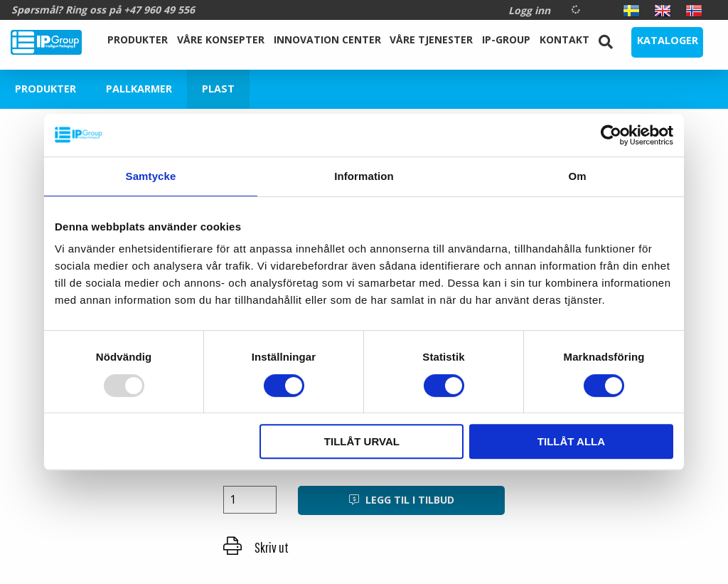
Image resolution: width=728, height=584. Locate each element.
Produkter (138, 39)
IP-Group (506, 39)
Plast (218, 89)
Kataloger (668, 40)
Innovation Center (327, 39)
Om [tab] (577, 176)
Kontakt (564, 39)
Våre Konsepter (221, 39)
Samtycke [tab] (151, 176)
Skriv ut (256, 547)
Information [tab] (364, 176)
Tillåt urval (362, 441)
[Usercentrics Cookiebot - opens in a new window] (611, 135)
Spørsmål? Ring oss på (103, 10)
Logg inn (529, 10)
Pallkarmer (139, 89)
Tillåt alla (571, 441)
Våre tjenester (431, 39)
